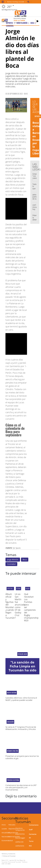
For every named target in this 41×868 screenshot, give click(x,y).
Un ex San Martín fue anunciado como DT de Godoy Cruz (20, 605)
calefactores (20, 846)
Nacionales (6, 837)
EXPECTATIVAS (11, 588)
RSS (30, 846)
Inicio (4, 825)
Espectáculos (13, 833)
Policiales (12, 825)
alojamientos (20, 834)
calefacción (19, 842)
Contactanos (34, 825)
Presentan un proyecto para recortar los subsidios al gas (22, 757)
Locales (4, 829)
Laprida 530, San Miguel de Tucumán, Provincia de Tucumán (13, 861)
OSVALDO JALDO (22, 654)
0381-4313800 (6, 864)
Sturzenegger (20, 838)
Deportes (12, 829)
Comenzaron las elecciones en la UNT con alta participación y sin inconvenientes (21, 787)
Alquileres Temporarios (20, 829)
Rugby (28, 588)
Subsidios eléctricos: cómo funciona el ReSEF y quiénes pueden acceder (21, 699)
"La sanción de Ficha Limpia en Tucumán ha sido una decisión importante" (22, 670)
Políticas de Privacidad (9, 856)
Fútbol (18, 588)
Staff (31, 830)
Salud (11, 841)
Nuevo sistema (12, 693)
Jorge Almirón (13, 560)
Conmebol (11, 564)
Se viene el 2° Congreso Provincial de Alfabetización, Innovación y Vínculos (21, 728)
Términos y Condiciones (8, 854)
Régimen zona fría (13, 751)
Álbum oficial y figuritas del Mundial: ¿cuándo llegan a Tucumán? (11, 606)
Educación (10, 722)
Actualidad (6, 833)
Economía (5, 841)
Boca (25, 560)
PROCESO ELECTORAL (13, 780)
